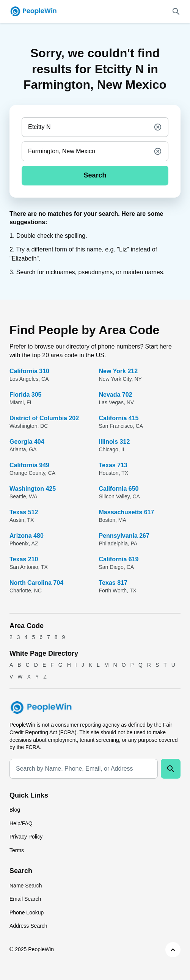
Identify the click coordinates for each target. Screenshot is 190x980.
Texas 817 (113, 583)
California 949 (29, 465)
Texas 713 (113, 465)
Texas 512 (24, 512)
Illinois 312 (115, 442)
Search (95, 175)
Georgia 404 (27, 442)
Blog (15, 810)
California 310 (29, 371)
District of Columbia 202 (44, 418)
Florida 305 (25, 395)
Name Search (26, 886)
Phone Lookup (27, 912)
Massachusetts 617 (127, 512)
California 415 (119, 418)
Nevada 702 (116, 395)
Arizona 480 (27, 536)
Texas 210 (24, 559)
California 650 (119, 489)
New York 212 (119, 371)
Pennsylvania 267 (124, 536)
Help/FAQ (21, 823)
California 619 (119, 559)
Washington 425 (33, 489)
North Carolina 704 (36, 583)
